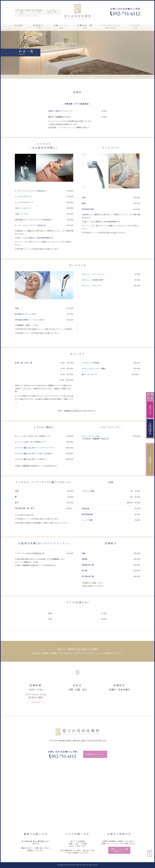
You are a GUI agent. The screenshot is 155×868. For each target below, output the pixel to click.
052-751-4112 (127, 13)
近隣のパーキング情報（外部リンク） (119, 850)
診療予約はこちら (95, 754)
